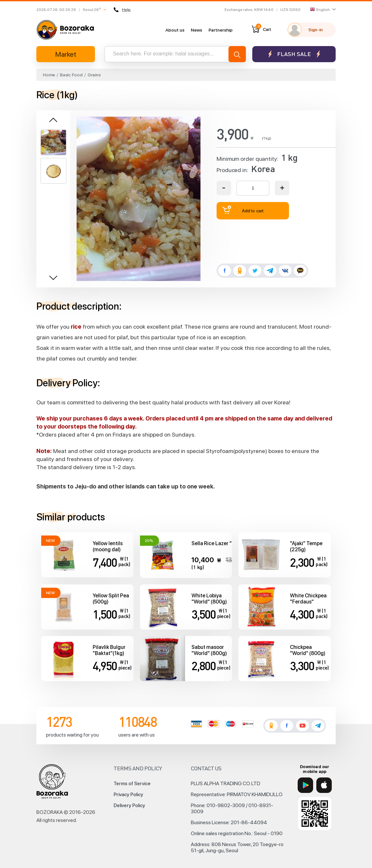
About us (175, 30)
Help (122, 10)
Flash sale (294, 54)
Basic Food (71, 75)
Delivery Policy (129, 805)
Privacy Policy (128, 795)
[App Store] (324, 785)
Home (49, 75)
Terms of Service (132, 784)
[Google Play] (305, 785)
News (196, 30)
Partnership (221, 30)
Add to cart (243, 210)
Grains (94, 75)
